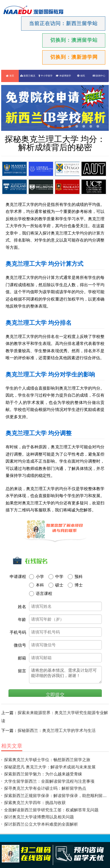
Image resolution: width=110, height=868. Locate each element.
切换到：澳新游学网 (74, 57)
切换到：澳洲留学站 (74, 40)
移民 (81, 76)
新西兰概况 (28, 76)
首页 (10, 76)
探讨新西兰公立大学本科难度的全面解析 (41, 824)
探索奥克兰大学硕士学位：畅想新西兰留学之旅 (47, 760)
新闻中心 (99, 76)
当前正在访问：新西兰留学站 (63, 24)
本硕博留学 (63, 76)
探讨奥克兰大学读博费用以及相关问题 (39, 817)
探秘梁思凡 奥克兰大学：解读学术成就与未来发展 (50, 767)
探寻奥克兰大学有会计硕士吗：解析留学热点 (45, 788)
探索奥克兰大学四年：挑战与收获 (35, 803)
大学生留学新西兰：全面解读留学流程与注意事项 (49, 781)
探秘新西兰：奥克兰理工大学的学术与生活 (57, 730)
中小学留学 (45, 76)
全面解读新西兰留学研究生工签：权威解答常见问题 (51, 810)
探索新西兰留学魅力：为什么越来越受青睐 (43, 774)
